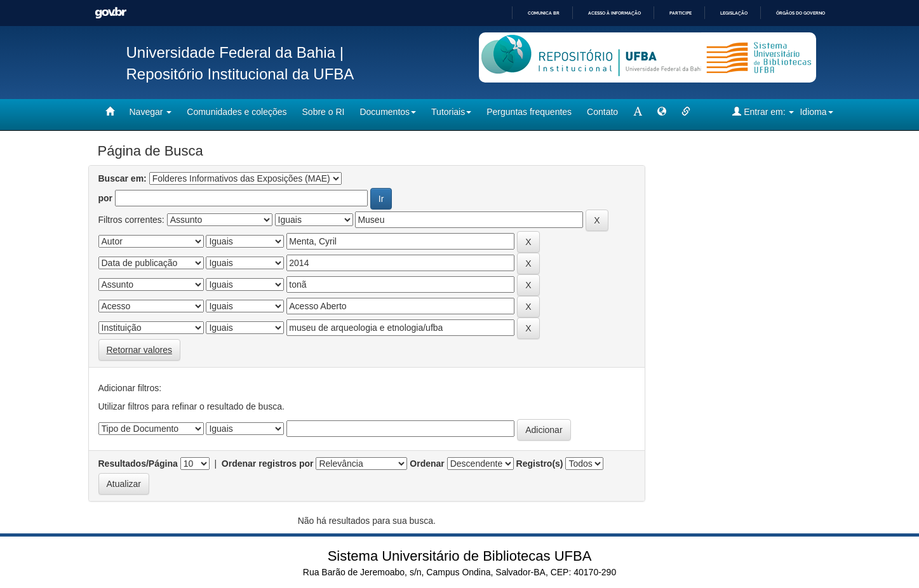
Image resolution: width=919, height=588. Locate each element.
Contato (602, 112)
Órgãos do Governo (801, 13)
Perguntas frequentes (529, 112)
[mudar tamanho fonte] (638, 112)
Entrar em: (763, 111)
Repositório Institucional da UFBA (240, 74)
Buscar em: (123, 178)
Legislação (734, 13)
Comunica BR (544, 13)
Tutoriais (451, 112)
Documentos (388, 112)
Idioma (816, 112)
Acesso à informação (614, 13)
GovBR (111, 13)
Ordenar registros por (268, 464)
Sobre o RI (324, 112)
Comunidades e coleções (237, 112)
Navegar (151, 112)
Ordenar (427, 464)
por (106, 198)
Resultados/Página (138, 464)
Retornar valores (140, 350)
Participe (681, 13)
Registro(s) (540, 464)
